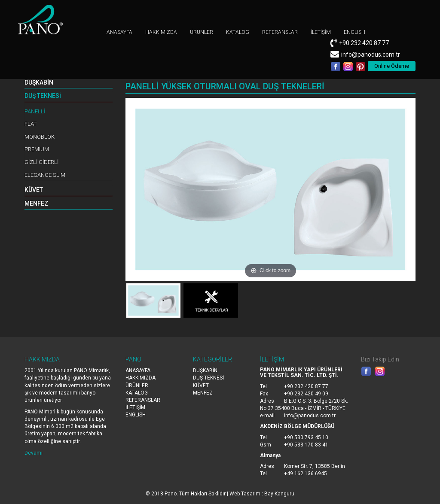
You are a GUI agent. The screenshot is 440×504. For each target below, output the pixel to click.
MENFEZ (36, 203)
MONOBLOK (40, 137)
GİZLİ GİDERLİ (41, 162)
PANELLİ (35, 111)
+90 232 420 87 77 (364, 43)
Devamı (34, 453)
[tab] (69, 83)
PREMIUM (37, 149)
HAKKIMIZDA (161, 32)
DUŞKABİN (39, 82)
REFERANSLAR (280, 32)
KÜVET (34, 190)
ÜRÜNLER (202, 32)
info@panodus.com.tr (371, 55)
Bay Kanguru (279, 494)
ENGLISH (354, 32)
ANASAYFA (119, 32)
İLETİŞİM (321, 32)
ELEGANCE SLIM (45, 175)
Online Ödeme (392, 66)
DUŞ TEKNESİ (43, 96)
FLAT (31, 124)
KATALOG (238, 32)
